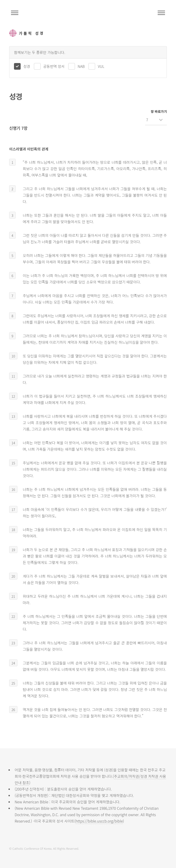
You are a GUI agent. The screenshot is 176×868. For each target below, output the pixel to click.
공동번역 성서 (54, 66)
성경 (27, 66)
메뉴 (161, 13)
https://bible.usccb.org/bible (99, 821)
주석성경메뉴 (15, 13)
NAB (81, 66)
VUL (101, 66)
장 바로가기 (159, 111)
